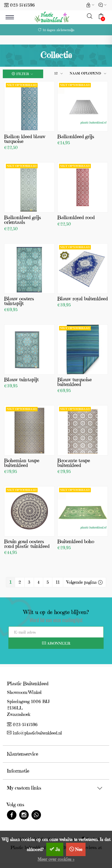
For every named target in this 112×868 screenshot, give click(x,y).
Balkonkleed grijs (76, 136)
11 (58, 582)
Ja (58, 849)
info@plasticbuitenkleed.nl (34, 733)
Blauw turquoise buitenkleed (75, 382)
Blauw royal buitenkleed (83, 299)
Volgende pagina (85, 582)
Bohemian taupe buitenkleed (22, 463)
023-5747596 (22, 5)
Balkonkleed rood (76, 217)
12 (56, 73)
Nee (79, 849)
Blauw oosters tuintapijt (19, 301)
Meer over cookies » (56, 859)
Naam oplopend (86, 73)
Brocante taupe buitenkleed (74, 463)
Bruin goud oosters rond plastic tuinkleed (27, 544)
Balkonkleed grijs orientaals (23, 220)
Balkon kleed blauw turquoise (25, 139)
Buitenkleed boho (76, 541)
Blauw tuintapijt (21, 379)
